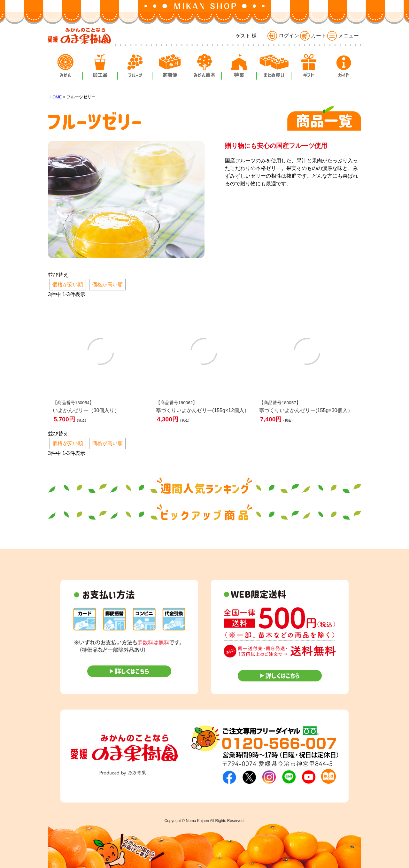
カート (313, 36)
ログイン (283, 36)
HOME (56, 97)
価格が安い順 (68, 284)
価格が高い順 (107, 284)
